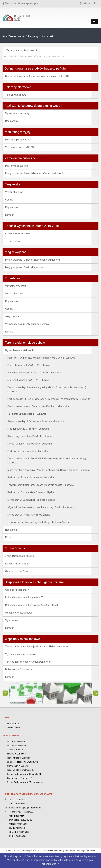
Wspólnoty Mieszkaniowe (19, 613)
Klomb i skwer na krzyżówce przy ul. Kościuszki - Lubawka (38, 406)
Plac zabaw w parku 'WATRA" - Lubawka (29, 365)
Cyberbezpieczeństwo (17, 571)
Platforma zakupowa (17, 166)
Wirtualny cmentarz (16, 286)
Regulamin (11, 530)
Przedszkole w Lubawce (19, 758)
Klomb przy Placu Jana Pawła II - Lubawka (30, 436)
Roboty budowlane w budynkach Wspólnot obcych (32, 605)
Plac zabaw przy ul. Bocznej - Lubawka (28, 429)
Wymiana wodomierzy (17, 113)
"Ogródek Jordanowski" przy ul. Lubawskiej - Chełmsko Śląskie (41, 507)
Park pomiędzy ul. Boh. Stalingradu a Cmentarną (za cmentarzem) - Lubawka (49, 399)
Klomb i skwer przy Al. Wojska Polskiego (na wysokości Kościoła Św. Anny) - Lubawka (47, 461)
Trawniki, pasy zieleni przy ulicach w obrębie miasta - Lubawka (41, 485)
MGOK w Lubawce (16, 742)
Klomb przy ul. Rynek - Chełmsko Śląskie (29, 515)
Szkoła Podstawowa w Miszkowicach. (25, 782)
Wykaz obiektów (14, 192)
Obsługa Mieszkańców (17, 590)
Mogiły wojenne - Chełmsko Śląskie (24, 267)
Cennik (9, 200)
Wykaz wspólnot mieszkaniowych (23, 654)
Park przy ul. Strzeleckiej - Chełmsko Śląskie (31, 492)
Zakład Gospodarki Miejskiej (20, 556)
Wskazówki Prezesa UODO (20, 147)
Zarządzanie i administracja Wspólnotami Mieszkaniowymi (37, 647)
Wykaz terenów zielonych (19, 350)
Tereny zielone (16, 36)
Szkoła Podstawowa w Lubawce (22, 762)
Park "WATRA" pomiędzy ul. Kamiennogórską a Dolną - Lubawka (41, 358)
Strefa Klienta (14, 724)
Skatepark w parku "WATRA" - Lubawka (28, 380)
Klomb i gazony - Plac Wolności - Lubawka (30, 444)
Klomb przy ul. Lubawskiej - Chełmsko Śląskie (31, 500)
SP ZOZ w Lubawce (16, 754)
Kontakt (9, 215)
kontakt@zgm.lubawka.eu (29, 808)
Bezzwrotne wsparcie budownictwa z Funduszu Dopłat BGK (37, 76)
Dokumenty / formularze (19, 669)
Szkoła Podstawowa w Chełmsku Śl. (24, 774)
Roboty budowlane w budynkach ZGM (25, 597)
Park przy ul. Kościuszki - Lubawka (27, 414)
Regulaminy (12, 121)
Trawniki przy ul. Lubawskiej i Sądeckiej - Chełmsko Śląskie (39, 522)
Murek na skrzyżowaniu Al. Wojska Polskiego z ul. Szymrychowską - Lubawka (49, 470)
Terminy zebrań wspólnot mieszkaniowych (28, 662)
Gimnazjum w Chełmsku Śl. (20, 778)
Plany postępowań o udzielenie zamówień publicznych (34, 173)
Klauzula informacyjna (17, 564)
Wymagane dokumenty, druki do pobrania (27, 324)
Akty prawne (12, 316)
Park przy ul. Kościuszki (40, 36)
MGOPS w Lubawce (16, 746)
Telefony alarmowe (16, 95)
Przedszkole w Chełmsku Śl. (20, 770)
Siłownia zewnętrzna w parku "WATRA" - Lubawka (34, 373)
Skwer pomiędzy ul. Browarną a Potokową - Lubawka (36, 421)
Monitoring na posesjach (18, 140)
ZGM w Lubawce (15, 750)
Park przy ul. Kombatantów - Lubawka (28, 451)
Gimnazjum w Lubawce (18, 766)
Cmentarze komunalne (18, 233)
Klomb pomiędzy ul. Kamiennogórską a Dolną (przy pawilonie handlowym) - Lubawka (47, 390)
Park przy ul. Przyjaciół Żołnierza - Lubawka (31, 477)
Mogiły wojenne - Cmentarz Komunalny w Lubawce (33, 260)
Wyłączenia (11, 620)
